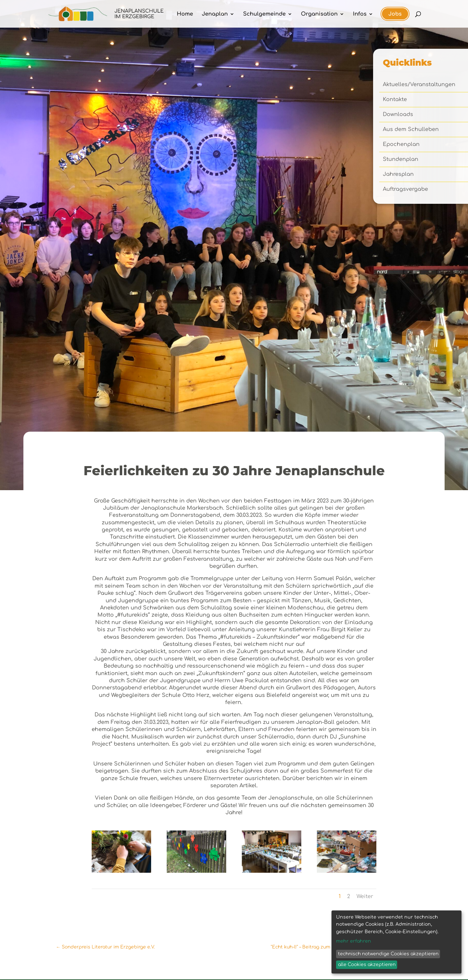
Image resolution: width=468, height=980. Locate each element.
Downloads (398, 115)
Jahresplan (398, 175)
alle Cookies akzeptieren (367, 965)
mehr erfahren (354, 941)
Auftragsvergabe (405, 189)
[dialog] (396, 942)
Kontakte (395, 100)
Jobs (395, 14)
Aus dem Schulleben (411, 130)
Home (185, 14)
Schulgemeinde (264, 14)
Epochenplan (401, 145)
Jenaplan (215, 14)
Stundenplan (401, 160)
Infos (360, 14)
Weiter (365, 896)
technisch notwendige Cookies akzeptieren (388, 954)
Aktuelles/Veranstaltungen (419, 85)
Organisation (319, 14)
